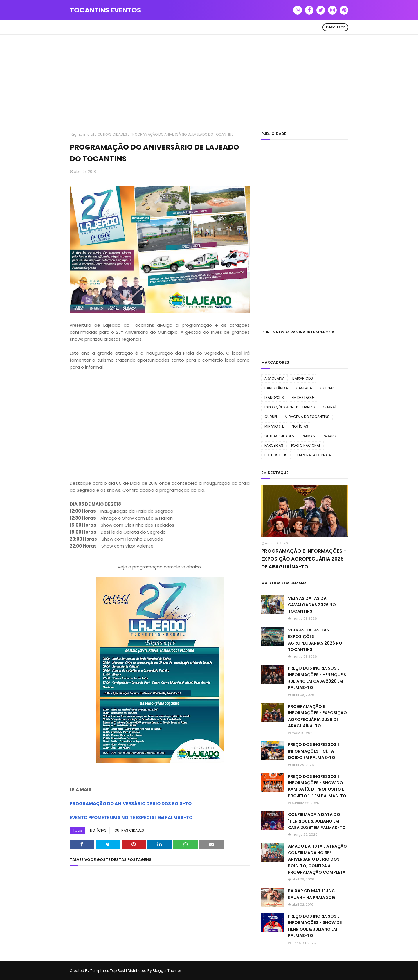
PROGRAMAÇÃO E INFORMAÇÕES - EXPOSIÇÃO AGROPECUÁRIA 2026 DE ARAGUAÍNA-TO (304, 559)
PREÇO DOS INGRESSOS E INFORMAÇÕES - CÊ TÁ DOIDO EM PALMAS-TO (314, 751)
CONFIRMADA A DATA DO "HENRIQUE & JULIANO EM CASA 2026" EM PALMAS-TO (317, 821)
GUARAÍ (329, 407)
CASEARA (304, 388)
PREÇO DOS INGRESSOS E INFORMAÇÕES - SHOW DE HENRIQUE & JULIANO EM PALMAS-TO (315, 926)
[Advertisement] (209, 84)
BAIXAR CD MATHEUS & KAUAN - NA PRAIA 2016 (312, 894)
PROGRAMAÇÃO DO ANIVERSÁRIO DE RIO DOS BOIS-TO (131, 804)
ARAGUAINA (274, 378)
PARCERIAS (274, 445)
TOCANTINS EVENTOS (105, 10)
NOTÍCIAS (98, 830)
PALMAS (308, 436)
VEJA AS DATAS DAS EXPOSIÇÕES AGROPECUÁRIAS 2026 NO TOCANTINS (315, 640)
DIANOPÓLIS (274, 397)
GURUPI (271, 417)
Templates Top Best (108, 971)
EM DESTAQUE (303, 397)
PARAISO (330, 436)
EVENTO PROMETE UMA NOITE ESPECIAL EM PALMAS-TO (131, 817)
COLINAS (327, 388)
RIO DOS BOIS (276, 455)
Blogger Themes (167, 971)
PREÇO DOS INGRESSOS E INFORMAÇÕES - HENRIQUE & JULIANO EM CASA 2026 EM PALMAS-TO (317, 678)
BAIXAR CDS (303, 378)
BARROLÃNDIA (276, 388)
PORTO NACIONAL (306, 445)
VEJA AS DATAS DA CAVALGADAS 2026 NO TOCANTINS (312, 605)
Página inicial (82, 134)
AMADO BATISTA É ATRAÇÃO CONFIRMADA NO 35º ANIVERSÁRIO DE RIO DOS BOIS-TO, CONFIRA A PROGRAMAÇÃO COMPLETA (317, 859)
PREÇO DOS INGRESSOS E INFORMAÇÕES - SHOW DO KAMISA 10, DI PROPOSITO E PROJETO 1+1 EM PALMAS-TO (317, 786)
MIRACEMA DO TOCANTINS (307, 417)
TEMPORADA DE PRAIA (313, 455)
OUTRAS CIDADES (112, 134)
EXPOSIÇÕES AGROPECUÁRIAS (290, 407)
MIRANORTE (274, 426)
